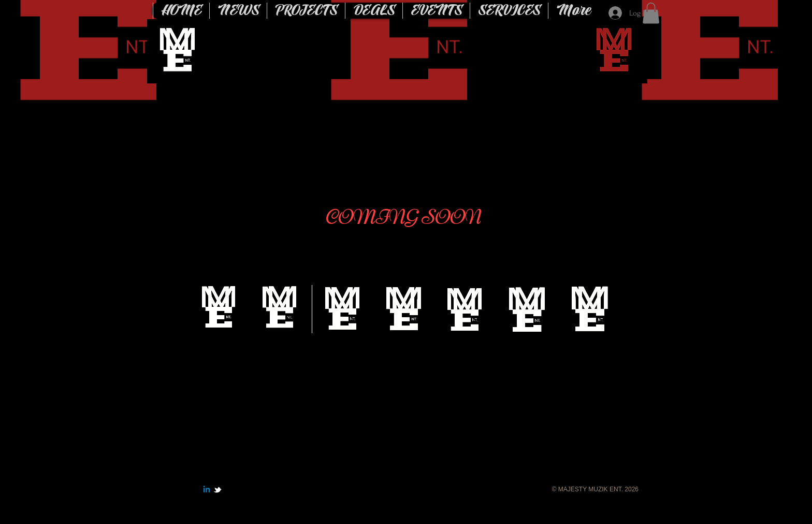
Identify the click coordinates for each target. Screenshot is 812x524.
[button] (651, 13)
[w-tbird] (218, 490)
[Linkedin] (207, 490)
